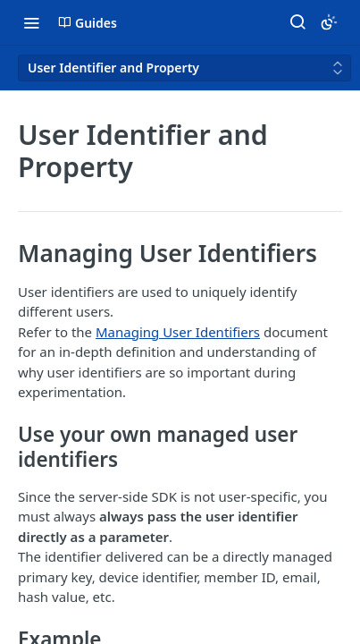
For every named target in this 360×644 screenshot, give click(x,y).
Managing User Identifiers (178, 332)
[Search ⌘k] (297, 22)
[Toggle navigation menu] (31, 22)
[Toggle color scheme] (329, 22)
